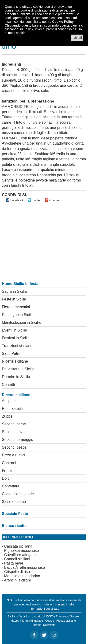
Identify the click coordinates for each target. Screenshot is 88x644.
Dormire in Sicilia (16, 377)
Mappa (15, 621)
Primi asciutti (13, 409)
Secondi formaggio (17, 440)
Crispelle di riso (17, 572)
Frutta (7, 471)
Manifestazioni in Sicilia (21, 322)
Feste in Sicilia (14, 299)
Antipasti (9, 401)
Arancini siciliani (17, 580)
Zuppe (7, 416)
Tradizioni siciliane (17, 346)
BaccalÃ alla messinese (25, 567)
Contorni (9, 463)
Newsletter (50, 625)
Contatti (8, 385)
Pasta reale (14, 563)
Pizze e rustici (13, 455)
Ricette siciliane (15, 361)
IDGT (49, 616)
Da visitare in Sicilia (18, 369)
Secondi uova (13, 432)
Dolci (6, 478)
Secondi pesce (14, 447)
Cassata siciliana (18, 546)
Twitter (36, 200)
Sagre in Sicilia (14, 291)
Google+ (55, 200)
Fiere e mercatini (16, 307)
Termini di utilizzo (32, 621)
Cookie (50, 621)
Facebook (17, 200)
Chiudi (77, 38)
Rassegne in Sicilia (18, 315)
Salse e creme (14, 502)
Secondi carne (14, 424)
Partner (36, 625)
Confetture (11, 486)
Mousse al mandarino (22, 576)
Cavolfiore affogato (20, 555)
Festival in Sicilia (16, 338)
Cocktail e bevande (18, 494)
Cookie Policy (63, 22)
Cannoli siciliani (17, 559)
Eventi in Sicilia (15, 330)
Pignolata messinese (22, 551)
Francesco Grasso (67, 616)
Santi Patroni (13, 354)
